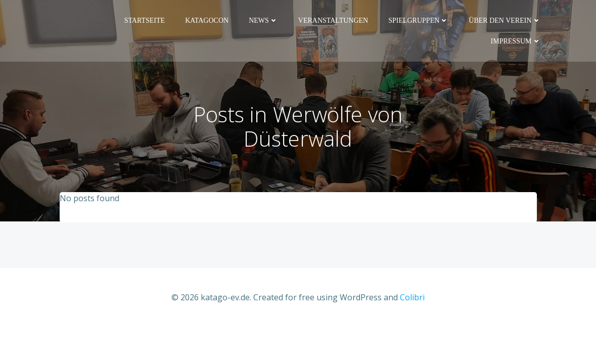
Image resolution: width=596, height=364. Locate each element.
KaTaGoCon (207, 20)
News (263, 20)
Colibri (412, 297)
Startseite (145, 20)
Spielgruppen (418, 20)
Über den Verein (505, 20)
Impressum (516, 41)
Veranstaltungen (333, 20)
